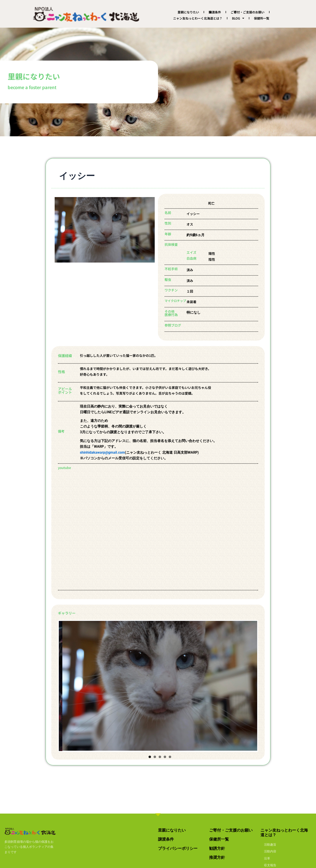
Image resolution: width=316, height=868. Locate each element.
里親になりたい (188, 12)
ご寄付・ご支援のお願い (248, 12)
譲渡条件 (215, 12)
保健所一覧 (262, 18)
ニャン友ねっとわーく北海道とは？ (198, 18)
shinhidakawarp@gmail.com (102, 452)
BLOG (238, 18)
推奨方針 (217, 857)
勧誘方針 (217, 848)
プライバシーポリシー (178, 848)
